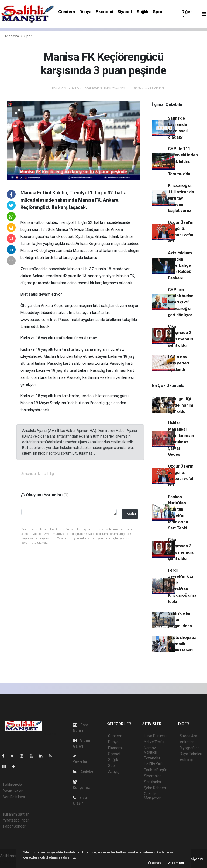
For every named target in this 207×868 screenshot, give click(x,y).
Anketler (187, 742)
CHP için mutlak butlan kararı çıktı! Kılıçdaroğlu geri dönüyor (181, 302)
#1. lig (49, 474)
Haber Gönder (14, 826)
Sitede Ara (189, 736)
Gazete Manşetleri (153, 796)
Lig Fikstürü (153, 764)
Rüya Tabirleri (191, 754)
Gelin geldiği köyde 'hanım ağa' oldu (181, 405)
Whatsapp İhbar (16, 820)
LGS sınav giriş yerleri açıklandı (179, 363)
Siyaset (125, 12)
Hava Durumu (155, 736)
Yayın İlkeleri (13, 791)
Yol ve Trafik (154, 742)
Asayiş (114, 772)
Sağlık (143, 12)
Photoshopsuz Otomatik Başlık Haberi (182, 644)
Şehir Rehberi (155, 788)
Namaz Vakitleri (151, 750)
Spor (158, 12)
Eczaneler (152, 758)
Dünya (85, 12)
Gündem (67, 12)
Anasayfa (12, 36)
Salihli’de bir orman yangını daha (180, 620)
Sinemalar (152, 776)
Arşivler (83, 772)
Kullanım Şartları (16, 814)
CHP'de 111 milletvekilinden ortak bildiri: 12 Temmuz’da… (183, 161)
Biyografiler (189, 748)
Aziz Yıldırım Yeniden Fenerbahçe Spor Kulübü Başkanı (180, 266)
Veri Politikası (14, 797)
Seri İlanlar (153, 782)
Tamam (176, 863)
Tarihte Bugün (156, 770)
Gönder (130, 514)
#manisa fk (30, 474)
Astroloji (187, 760)
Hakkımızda (13, 785)
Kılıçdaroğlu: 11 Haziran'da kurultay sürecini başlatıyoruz (181, 198)
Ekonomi (104, 12)
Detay (155, 863)
